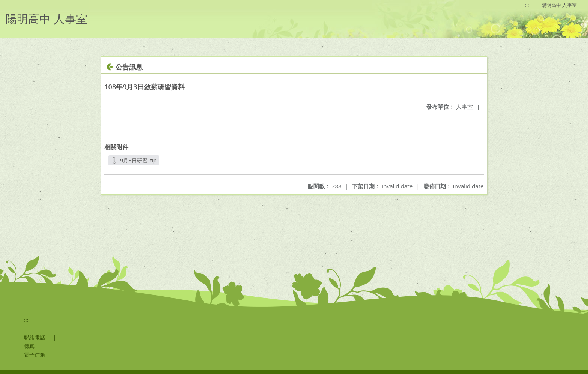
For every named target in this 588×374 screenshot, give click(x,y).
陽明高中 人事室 (559, 5)
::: (527, 5)
